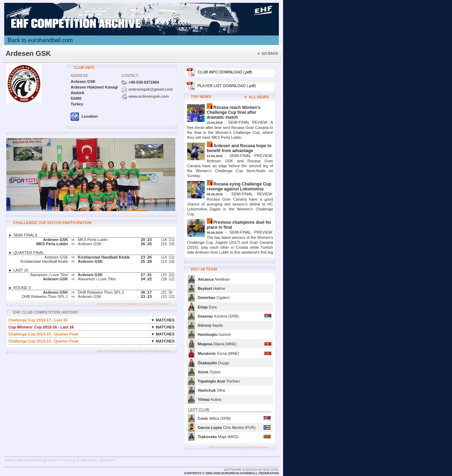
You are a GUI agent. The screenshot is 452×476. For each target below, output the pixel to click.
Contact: (130, 76)
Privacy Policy (59, 460)
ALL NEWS (256, 97)
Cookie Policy (87, 460)
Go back (268, 54)
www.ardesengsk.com (149, 96)
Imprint (109, 460)
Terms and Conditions (24, 460)
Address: (80, 76)
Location (84, 116)
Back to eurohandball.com (40, 40)
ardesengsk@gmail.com (151, 89)
